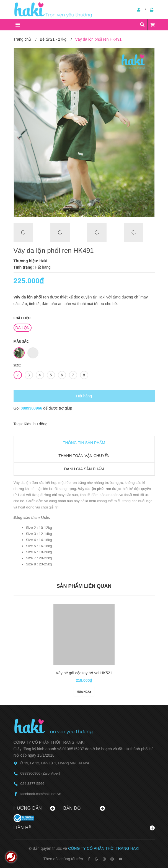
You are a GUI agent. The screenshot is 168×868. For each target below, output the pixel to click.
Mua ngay (84, 692)
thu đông (40, 424)
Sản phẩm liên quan (84, 586)
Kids (28, 424)
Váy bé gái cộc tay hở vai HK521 (84, 673)
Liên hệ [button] (84, 828)
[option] (29, 232)
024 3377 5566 (33, 784)
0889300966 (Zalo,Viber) (40, 773)
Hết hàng (84, 396)
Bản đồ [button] (84, 808)
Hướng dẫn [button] (34, 808)
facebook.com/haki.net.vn (41, 794)
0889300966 (32, 408)
